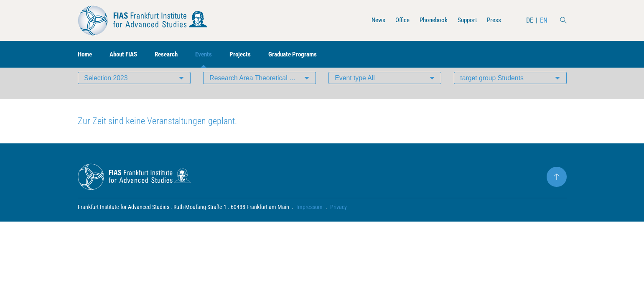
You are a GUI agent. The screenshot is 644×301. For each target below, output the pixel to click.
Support (466, 20)
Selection (107, 90)
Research (172, 55)
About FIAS (127, 55)
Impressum (310, 220)
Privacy (339, 220)
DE (530, 20)
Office (397, 20)
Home (86, 55)
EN (544, 20)
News (372, 20)
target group (493, 90)
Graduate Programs (304, 55)
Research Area (263, 90)
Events (211, 55)
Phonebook (430, 20)
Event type (355, 90)
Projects (249, 55)
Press (494, 20)
